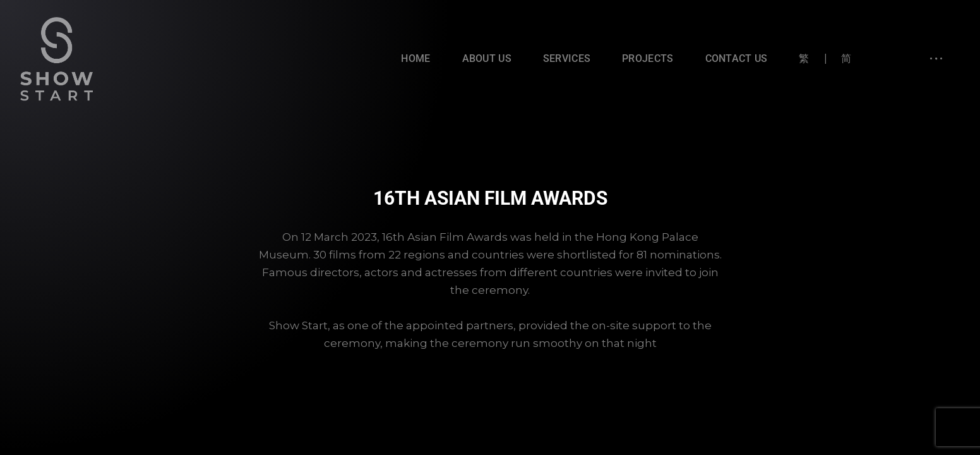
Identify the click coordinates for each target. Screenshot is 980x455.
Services (567, 58)
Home (415, 58)
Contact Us (737, 58)
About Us (487, 58)
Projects (648, 58)
